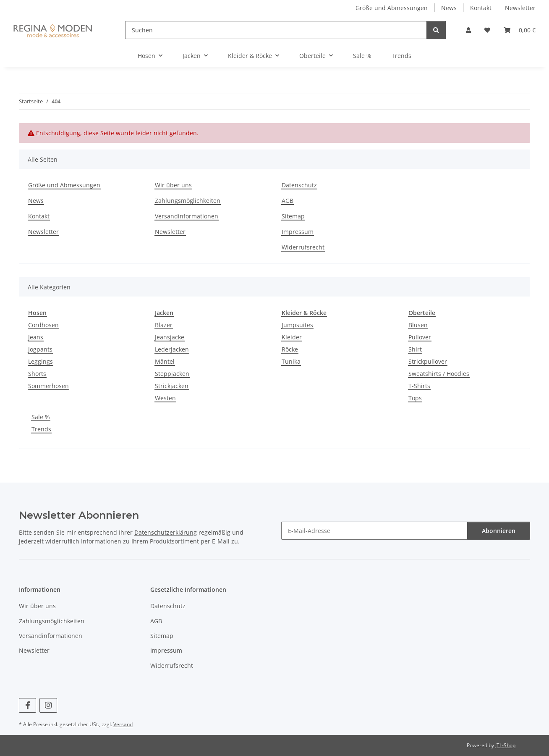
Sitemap (293, 216)
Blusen (418, 325)
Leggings (41, 361)
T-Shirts (419, 386)
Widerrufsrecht (303, 247)
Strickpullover (428, 361)
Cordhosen (43, 325)
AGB (288, 201)
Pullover (420, 337)
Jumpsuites (297, 325)
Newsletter (520, 8)
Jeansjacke (170, 337)
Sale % (41, 417)
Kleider (292, 337)
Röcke (290, 349)
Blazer (164, 325)
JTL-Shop (505, 745)
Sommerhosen (48, 386)
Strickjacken (172, 386)
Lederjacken (172, 349)
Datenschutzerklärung (166, 532)
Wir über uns (173, 185)
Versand (123, 724)
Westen (165, 398)
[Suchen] (276, 30)
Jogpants (40, 349)
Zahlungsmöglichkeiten (188, 201)
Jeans (36, 337)
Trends (41, 429)
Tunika (291, 361)
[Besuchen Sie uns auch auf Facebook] (27, 705)
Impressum (298, 232)
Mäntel (165, 361)
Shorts (37, 374)
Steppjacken (172, 374)
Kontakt (481, 8)
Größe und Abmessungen (392, 8)
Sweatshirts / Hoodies (439, 374)
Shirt (415, 349)
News (449, 8)
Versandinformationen (187, 216)
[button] (468, 30)
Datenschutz (299, 185)
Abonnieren (499, 531)
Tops (415, 398)
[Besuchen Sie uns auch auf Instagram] (48, 705)
